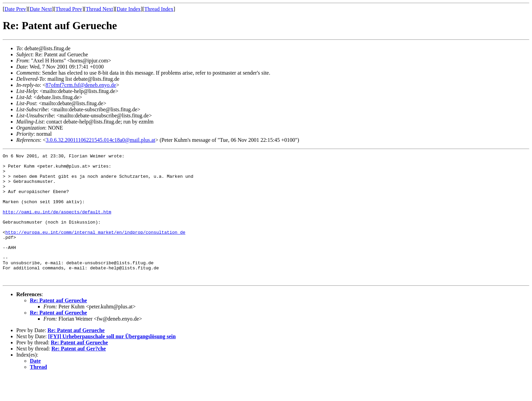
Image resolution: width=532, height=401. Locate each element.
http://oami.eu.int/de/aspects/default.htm (57, 224)
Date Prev (15, 9)
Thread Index (159, 9)
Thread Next (99, 9)
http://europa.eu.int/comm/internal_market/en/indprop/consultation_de (95, 248)
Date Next (41, 9)
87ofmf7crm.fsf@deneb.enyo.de (81, 85)
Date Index (129, 9)
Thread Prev (69, 9)
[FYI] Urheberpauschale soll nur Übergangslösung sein (112, 362)
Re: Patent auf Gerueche (58, 326)
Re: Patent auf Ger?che (79, 374)
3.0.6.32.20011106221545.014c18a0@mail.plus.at (100, 140)
